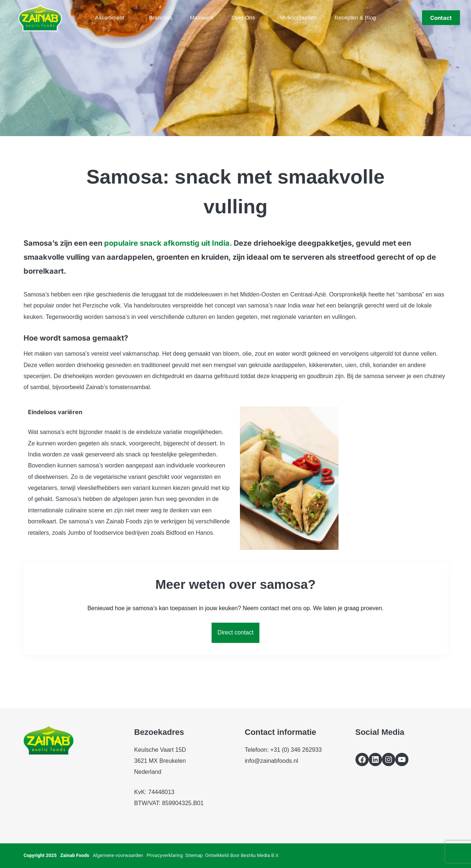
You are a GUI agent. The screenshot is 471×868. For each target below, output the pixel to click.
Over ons (248, 18)
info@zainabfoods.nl (271, 761)
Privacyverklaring (164, 855)
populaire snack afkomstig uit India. (168, 243)
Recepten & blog (355, 17)
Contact (441, 18)
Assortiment (114, 18)
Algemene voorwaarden (118, 855)
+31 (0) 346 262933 (296, 750)
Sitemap (194, 855)
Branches (161, 17)
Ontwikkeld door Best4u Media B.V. (242, 855)
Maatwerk (202, 17)
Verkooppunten (298, 17)
